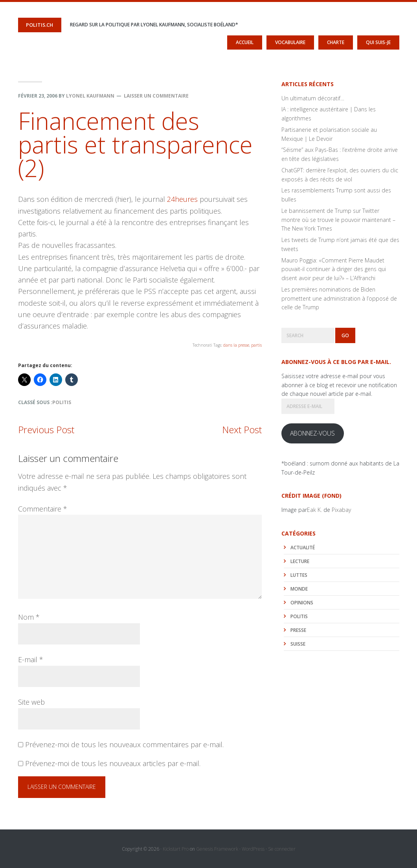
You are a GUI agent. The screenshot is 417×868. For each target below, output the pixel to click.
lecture (300, 561)
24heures (183, 199)
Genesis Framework (217, 849)
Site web (31, 702)
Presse (298, 630)
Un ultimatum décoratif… (313, 98)
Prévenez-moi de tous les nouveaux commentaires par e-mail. (124, 744)
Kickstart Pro (176, 849)
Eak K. (314, 509)
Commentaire (43, 508)
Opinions (302, 602)
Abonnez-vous (312, 433)
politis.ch (39, 25)
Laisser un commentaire (156, 95)
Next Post (242, 429)
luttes (299, 575)
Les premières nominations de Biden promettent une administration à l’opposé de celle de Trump (339, 298)
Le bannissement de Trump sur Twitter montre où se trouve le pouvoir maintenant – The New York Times (338, 219)
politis (62, 402)
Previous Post (46, 429)
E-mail (31, 659)
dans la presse (236, 345)
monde (299, 588)
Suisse (298, 644)
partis (256, 345)
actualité (303, 547)
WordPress (253, 849)
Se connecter (282, 849)
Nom (29, 617)
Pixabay (341, 509)
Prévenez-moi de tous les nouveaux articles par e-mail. (113, 763)
